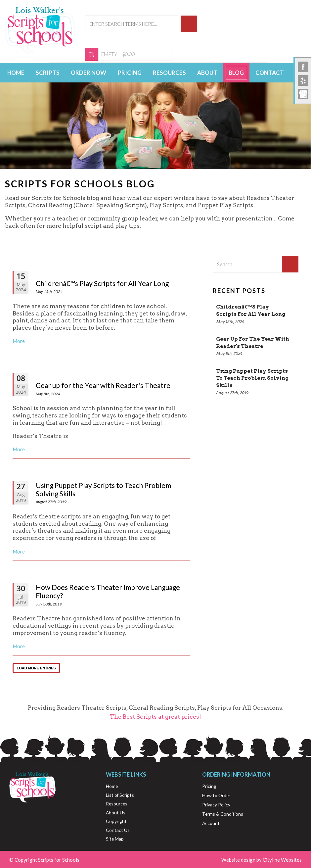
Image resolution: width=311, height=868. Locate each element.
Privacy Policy (216, 805)
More (19, 341)
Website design (238, 860)
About (207, 73)
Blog (236, 73)
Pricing (130, 73)
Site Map (115, 839)
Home (16, 73)
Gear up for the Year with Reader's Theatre (103, 385)
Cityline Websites (282, 860)
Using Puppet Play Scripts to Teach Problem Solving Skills (103, 489)
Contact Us (118, 830)
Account (211, 823)
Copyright (116, 821)
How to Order (216, 795)
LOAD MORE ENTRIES (36, 668)
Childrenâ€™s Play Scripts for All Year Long (102, 283)
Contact (270, 73)
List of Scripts (120, 795)
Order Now (89, 73)
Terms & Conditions (223, 814)
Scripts (48, 73)
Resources (169, 73)
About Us (116, 813)
